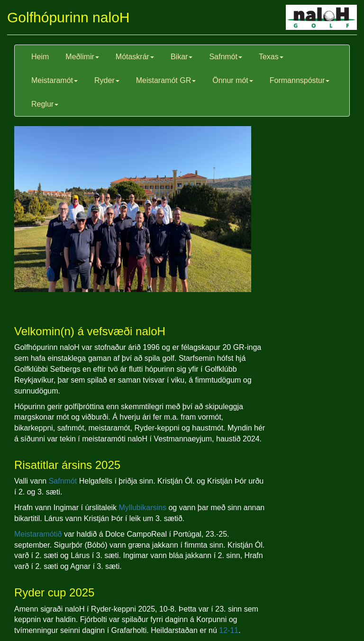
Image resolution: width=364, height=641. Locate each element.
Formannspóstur (300, 80)
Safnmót (226, 57)
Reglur (45, 104)
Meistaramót (55, 80)
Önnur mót (233, 80)
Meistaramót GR (166, 80)
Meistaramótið (38, 534)
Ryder (107, 80)
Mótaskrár (135, 57)
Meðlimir (82, 57)
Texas (271, 57)
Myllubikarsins (143, 508)
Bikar (182, 57)
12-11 (229, 630)
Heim (40, 57)
